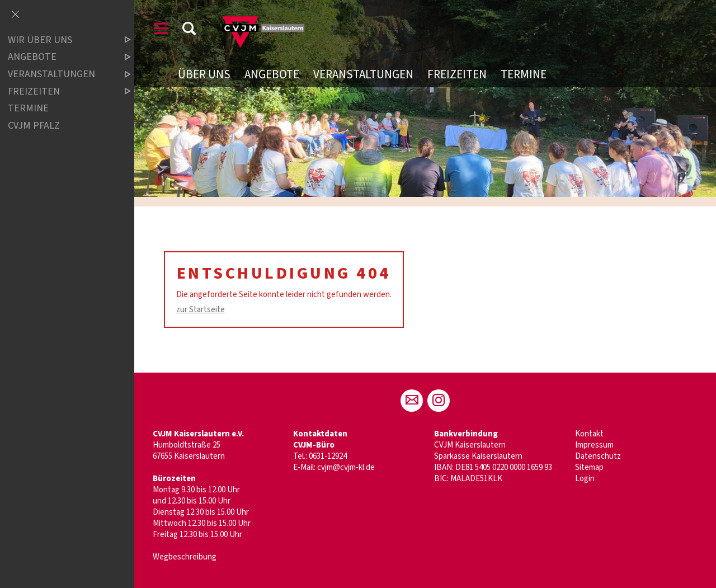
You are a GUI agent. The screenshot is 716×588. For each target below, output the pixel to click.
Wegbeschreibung (185, 557)
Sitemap (589, 467)
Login (585, 479)
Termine (524, 74)
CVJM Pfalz (34, 126)
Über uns (204, 74)
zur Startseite (201, 310)
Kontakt (589, 434)
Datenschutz (598, 456)
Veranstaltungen (363, 74)
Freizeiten (457, 74)
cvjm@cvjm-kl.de (346, 467)
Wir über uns (60, 40)
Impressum (594, 445)
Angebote (272, 74)
